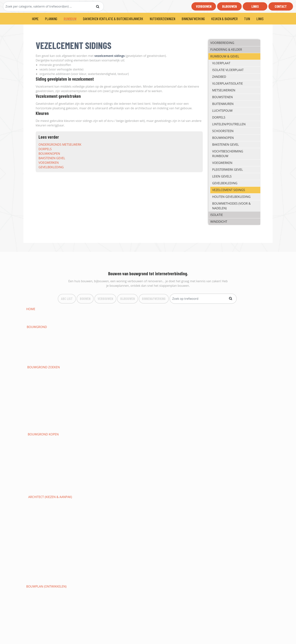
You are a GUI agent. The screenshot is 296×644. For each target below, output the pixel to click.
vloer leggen (131, 503)
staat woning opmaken (92, 323)
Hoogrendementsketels (140, 449)
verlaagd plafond (41, 494)
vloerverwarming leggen (94, 454)
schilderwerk (226, 494)
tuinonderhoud (134, 531)
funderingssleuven (231, 341)
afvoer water (132, 445)
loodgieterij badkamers (187, 522)
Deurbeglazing (86, 422)
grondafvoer (84, 332)
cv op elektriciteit (230, 449)
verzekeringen (180, 318)
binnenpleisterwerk (90, 494)
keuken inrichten (87, 522)
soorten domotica (230, 472)
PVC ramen (82, 431)
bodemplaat (36, 350)
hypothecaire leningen (139, 318)
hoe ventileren (227, 413)
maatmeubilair (38, 517)
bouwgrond (84, 309)
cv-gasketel (36, 449)
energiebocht (132, 345)
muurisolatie (131, 386)
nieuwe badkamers (41, 526)
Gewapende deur (181, 422)
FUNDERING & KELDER (226, 50)
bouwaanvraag (86, 314)
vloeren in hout (181, 503)
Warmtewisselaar (88, 467)
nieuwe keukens (228, 517)
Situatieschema (86, 463)
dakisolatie (224, 386)
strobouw (176, 381)
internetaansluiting (90, 359)
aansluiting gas (228, 354)
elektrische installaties (234, 454)
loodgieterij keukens (138, 522)
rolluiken (223, 431)
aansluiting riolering (138, 354)
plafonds (223, 490)
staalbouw (130, 381)
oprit (78, 535)
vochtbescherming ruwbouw (228, 154)
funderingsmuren (88, 350)
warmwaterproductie (186, 454)
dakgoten (34, 413)
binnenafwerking (154, 298)
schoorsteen (223, 131)
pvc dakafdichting (41, 399)
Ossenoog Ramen (135, 431)
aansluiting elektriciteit (46, 359)
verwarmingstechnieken (188, 436)
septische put (84, 341)
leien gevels (222, 176)
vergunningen (180, 323)
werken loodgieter (42, 445)
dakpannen (224, 408)
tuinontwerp (37, 531)
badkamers (224, 522)
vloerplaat (221, 63)
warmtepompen (228, 436)
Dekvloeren (177, 499)
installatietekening (137, 463)
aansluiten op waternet (235, 440)
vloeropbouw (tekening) (141, 499)
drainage (128, 332)
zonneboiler (37, 440)
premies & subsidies (230, 318)
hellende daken (228, 390)
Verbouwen (204, 6)
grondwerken (132, 327)
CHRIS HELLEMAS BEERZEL (234, 535)
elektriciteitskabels (231, 458)
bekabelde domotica (137, 476)
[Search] (53, 6)
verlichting (224, 463)
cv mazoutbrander (89, 449)
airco (172, 440)
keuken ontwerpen (183, 517)
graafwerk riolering (90, 336)
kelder (173, 350)
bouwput (222, 332)
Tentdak (222, 399)
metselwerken (224, 90)
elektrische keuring (42, 467)
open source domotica (92, 476)
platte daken (178, 390)
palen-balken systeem (91, 381)
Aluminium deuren (41, 427)
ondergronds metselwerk (60, 145)
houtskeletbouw (229, 377)
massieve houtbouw (42, 381)
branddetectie (85, 485)
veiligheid (129, 467)
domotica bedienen (42, 481)
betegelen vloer (181, 508)
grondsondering (182, 327)
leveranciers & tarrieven (188, 467)
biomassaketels (86, 440)
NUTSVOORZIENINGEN (162, 19)
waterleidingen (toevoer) (94, 445)
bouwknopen (49, 154)
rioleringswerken (135, 336)
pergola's (223, 531)
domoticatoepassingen (45, 476)
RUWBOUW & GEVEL (225, 56)
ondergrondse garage (234, 350)
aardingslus (225, 336)
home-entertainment (138, 481)
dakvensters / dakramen (93, 413)
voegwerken (49, 163)
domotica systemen (184, 472)
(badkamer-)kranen (89, 526)
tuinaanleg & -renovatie (93, 531)
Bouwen (85, 298)
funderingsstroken (89, 345)
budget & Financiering (139, 314)
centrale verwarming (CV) (141, 436)
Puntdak (222, 404)
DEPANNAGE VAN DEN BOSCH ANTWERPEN (104, 540)
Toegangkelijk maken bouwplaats (54, 327)
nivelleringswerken (42, 332)
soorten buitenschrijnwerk (49, 422)
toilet (220, 445)
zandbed (219, 77)
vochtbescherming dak (45, 404)
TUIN (247, 19)
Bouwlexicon (98, 620)
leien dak (128, 399)
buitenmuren (223, 104)
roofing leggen (181, 395)
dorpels (45, 149)
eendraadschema (40, 463)
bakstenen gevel (52, 158)
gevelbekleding (51, 167)
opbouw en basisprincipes (47, 472)
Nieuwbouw (130, 323)
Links (255, 6)
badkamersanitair (135, 526)
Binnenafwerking (100, 610)
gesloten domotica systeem (238, 476)
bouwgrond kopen (183, 309)
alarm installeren (230, 485)
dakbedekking (85, 395)
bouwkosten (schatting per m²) (193, 314)
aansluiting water (183, 354)
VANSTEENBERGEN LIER (43, 540)
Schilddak (82, 408)
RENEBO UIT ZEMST (182, 540)
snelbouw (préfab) (230, 381)
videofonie (82, 481)
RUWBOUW (70, 19)
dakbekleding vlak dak (92, 399)
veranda (80, 436)
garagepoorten (39, 436)
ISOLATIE (217, 215)
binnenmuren (132, 490)
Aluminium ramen (229, 427)
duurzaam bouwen (89, 318)
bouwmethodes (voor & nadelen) (231, 206)
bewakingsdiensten (89, 490)
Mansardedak (132, 404)
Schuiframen (37, 431)
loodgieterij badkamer (139, 454)
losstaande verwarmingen (48, 454)
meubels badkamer (183, 526)
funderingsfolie (181, 345)
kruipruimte (130, 350)
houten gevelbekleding (231, 197)
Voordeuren (225, 422)
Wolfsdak (176, 399)
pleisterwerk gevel (227, 170)
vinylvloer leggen (136, 508)
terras (32, 535)
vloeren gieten (86, 508)
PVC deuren (130, 427)
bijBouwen (128, 298)
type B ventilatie (134, 418)
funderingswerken (136, 341)
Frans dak (129, 408)
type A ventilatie (87, 418)
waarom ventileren (184, 413)
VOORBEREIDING (222, 43)
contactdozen (180, 463)
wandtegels (178, 494)
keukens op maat (229, 512)
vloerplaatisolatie (227, 83)
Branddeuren (132, 422)
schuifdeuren (85, 427)
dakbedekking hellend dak (142, 395)
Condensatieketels (183, 449)
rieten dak (35, 408)
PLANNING (51, 19)
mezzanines (83, 517)
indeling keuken (134, 517)
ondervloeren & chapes (234, 499)
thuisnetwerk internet (92, 472)
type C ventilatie (181, 418)
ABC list (67, 298)
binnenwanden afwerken (141, 494)
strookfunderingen (43, 345)
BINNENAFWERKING (193, 19)
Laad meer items (147, 550)
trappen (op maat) (88, 512)
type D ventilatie (228, 418)
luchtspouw (222, 111)
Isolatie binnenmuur (43, 386)
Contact (281, 6)
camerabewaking (40, 490)
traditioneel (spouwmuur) (189, 377)
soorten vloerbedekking (94, 503)
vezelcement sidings (229, 190)
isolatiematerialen (89, 386)
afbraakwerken (228, 323)
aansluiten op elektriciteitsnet (52, 458)
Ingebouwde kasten (184, 512)
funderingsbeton (229, 345)
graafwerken (179, 332)
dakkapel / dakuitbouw (139, 413)
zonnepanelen (227, 467)
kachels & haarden (136, 440)
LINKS (260, 19)
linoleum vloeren (41, 503)
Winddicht (219, 222)
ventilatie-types (39, 418)
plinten (127, 512)
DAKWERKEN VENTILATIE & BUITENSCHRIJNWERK (113, 19)
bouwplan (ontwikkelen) (46, 314)
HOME (35, 19)
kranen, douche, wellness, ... (238, 526)
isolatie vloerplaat (228, 70)
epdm (219, 395)
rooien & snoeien (182, 531)
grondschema (132, 458)
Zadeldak (81, 404)
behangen (82, 499)
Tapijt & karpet (227, 508)
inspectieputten (181, 336)
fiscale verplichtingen (45, 323)
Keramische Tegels (230, 503)
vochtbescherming (42, 354)
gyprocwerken (180, 490)
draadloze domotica (185, 476)
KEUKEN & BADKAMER (224, 19)
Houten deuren (180, 427)
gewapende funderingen (188, 341)
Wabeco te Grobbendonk (188, 535)
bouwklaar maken (230, 327)
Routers (127, 472)
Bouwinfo (95, 615)
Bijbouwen (229, 6)
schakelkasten (180, 458)
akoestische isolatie (43, 390)
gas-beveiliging (39, 485)
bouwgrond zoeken (137, 309)
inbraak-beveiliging (231, 481)
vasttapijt (34, 508)
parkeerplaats (132, 535)
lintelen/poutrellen (229, 124)
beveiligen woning (183, 485)
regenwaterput (39, 341)
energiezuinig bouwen (44, 318)
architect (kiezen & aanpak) (237, 309)
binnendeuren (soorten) (46, 512)
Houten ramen (180, 431)
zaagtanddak (179, 408)
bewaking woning (135, 485)
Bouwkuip (34, 336)
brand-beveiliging (182, 481)
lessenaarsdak (38, 395)
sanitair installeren (184, 445)
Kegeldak (175, 404)
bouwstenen (222, 97)
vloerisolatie (179, 386)
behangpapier (37, 499)
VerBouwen (105, 298)
